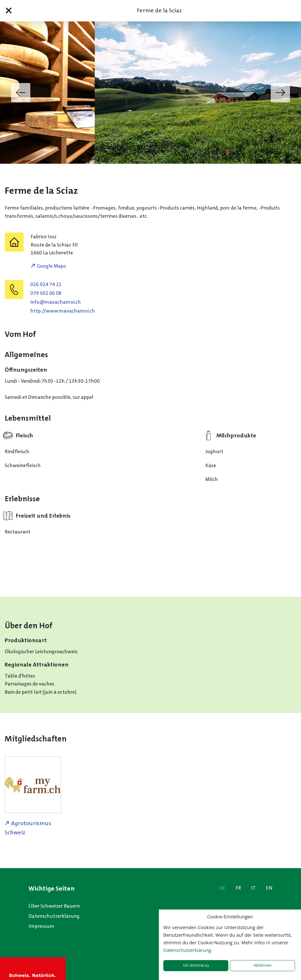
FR (238, 888)
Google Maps (51, 266)
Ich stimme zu (196, 965)
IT (253, 888)
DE (222, 888)
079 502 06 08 (46, 293)
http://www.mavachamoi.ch (63, 311)
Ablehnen (263, 965)
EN (269, 888)
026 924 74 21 (46, 284)
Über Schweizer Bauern (54, 906)
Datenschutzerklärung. (188, 950)
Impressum (41, 926)
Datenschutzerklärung (54, 916)
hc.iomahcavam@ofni (56, 302)
